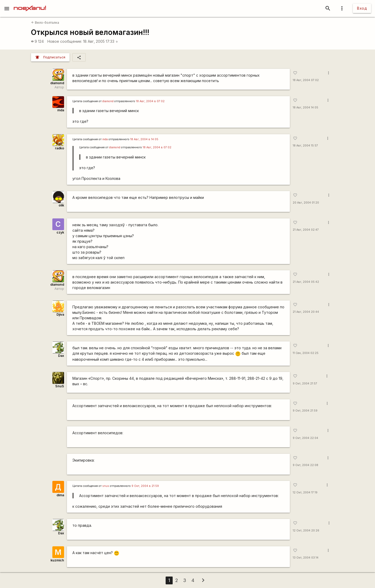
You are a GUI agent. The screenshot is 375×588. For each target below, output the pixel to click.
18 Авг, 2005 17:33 (101, 41)
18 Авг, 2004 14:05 (305, 108)
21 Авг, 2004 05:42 (306, 282)
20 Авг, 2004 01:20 (306, 203)
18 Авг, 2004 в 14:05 (144, 139)
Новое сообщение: (65, 41)
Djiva (60, 314)
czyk (60, 232)
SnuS (60, 386)
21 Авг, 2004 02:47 (306, 230)
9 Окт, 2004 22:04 (305, 438)
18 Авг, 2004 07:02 (306, 80)
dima (60, 495)
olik (61, 205)
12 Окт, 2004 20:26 (306, 531)
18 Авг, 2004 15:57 (305, 146)
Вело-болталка (45, 23)
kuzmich (57, 560)
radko (60, 148)
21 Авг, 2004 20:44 (306, 312)
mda (61, 110)
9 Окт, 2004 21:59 (305, 411)
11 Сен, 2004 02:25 (306, 353)
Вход (362, 8)
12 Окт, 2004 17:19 (305, 492)
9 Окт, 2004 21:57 (305, 384)
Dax (61, 356)
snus (106, 486)
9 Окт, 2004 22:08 (305, 465)
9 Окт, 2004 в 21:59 (145, 486)
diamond (57, 83)
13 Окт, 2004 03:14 (306, 558)
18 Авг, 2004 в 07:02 (150, 101)
